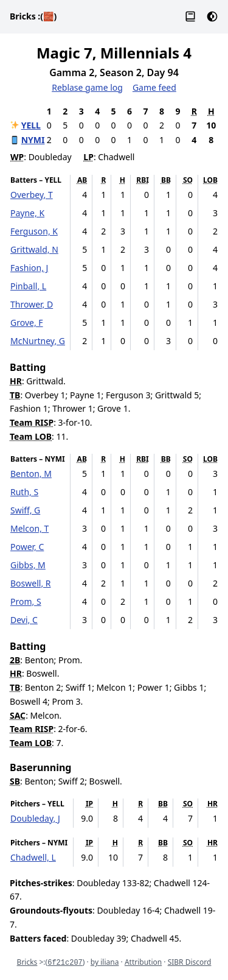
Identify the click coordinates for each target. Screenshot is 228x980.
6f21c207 (65, 963)
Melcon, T (29, 528)
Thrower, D (32, 304)
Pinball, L (28, 286)
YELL (31, 125)
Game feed (154, 87)
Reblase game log (87, 87)
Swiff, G (25, 510)
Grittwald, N (34, 249)
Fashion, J (29, 268)
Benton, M (31, 474)
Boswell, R (31, 583)
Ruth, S (24, 492)
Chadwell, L (33, 857)
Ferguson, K (34, 231)
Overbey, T (32, 195)
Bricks (33, 16)
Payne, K (27, 213)
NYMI (33, 140)
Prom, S (26, 601)
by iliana (105, 962)
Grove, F (27, 323)
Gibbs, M (28, 565)
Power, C (27, 547)
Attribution (143, 962)
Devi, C (24, 620)
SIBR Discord (190, 962)
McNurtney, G (38, 341)
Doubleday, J (35, 818)
